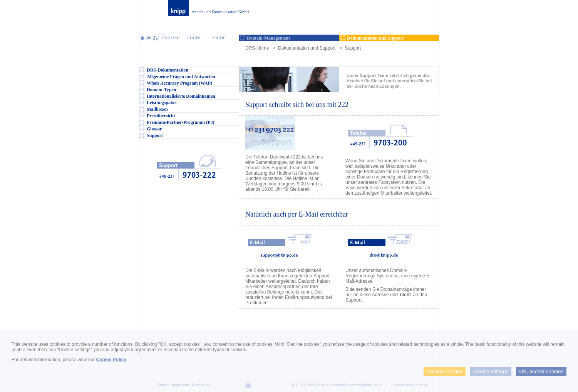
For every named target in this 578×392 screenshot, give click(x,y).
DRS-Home (257, 48)
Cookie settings (491, 371)
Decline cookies (445, 371)
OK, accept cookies (541, 371)
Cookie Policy (111, 360)
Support (353, 48)
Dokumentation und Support (307, 48)
